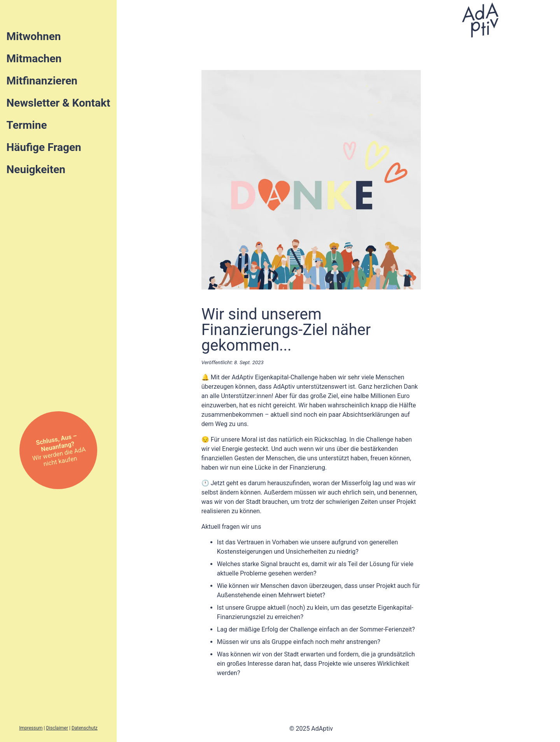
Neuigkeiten (36, 169)
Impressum (31, 728)
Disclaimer (57, 728)
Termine (27, 125)
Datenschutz (85, 728)
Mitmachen (34, 59)
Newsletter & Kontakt (59, 103)
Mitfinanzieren (42, 81)
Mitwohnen (34, 36)
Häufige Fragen (44, 147)
